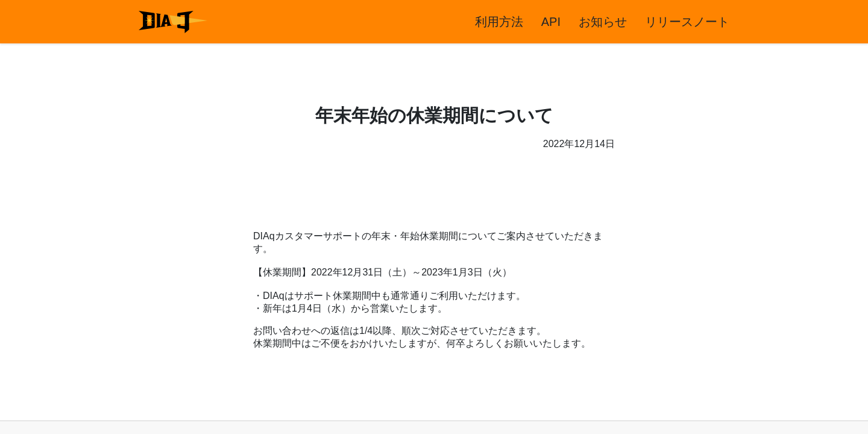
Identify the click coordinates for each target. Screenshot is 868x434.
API (551, 22)
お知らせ (603, 22)
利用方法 (499, 22)
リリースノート (687, 22)
